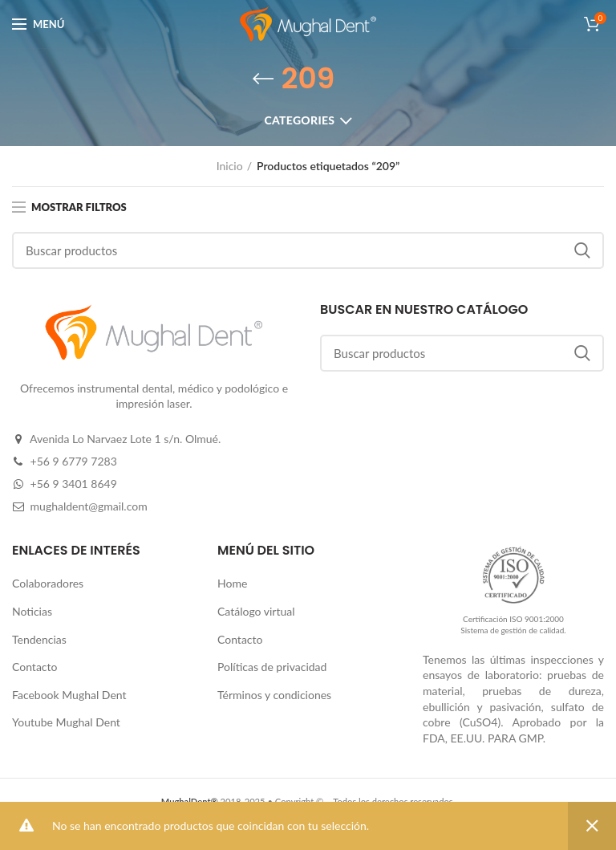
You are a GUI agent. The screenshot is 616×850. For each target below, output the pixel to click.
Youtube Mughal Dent (66, 722)
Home (232, 583)
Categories (299, 120)
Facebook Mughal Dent (69, 695)
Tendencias (39, 639)
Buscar (582, 250)
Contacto (34, 667)
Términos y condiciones (274, 695)
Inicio (230, 166)
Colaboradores (48, 583)
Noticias (32, 611)
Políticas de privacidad (272, 667)
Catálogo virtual (256, 611)
